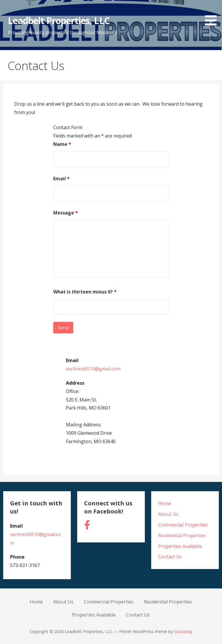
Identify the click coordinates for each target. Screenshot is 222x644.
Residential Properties (182, 535)
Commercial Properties (183, 525)
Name (62, 144)
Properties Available (180, 546)
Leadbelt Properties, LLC (59, 20)
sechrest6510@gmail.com (93, 369)
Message (65, 213)
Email (61, 179)
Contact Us (170, 557)
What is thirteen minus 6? (85, 292)
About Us (168, 514)
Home (165, 503)
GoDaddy (183, 631)
